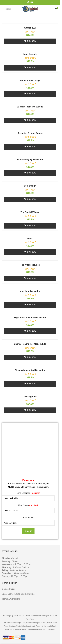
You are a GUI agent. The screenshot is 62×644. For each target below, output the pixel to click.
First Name (28, 505)
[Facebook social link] (28, 2)
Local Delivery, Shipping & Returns (18, 594)
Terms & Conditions (11, 599)
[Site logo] (30, 9)
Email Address (28, 493)
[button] (30, 41)
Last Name (28, 518)
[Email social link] (32, 2)
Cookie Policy (8, 589)
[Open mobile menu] (6, 9)
